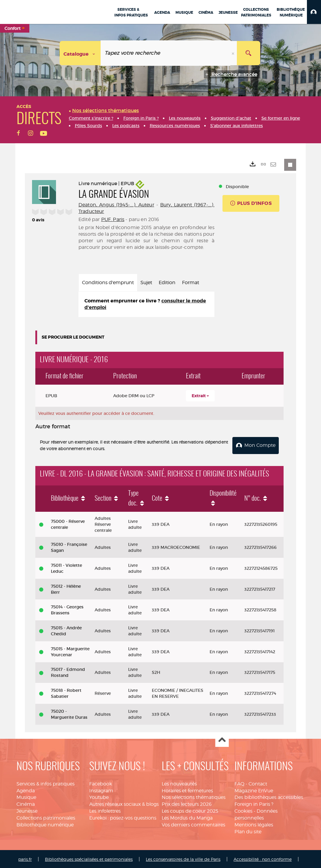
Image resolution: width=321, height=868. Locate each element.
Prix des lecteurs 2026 (187, 803)
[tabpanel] (146, 304)
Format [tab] (191, 283)
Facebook (101, 783)
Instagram (101, 789)
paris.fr (25, 858)
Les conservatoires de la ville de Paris (183, 858)
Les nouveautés (179, 783)
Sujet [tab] (146, 283)
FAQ (239, 783)
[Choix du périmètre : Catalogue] (80, 53)
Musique (26, 796)
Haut (222, 739)
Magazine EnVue (254, 789)
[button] (314, 12)
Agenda (26, 789)
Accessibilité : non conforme (263, 858)
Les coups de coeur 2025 (190, 810)
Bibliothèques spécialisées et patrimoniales (89, 858)
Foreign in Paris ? (254, 803)
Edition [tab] (167, 283)
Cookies (243, 810)
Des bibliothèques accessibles (269, 796)
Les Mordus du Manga (187, 817)
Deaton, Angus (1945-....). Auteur (116, 205)
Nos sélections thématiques (194, 796)
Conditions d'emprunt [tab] (108, 283)
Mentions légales (254, 824)
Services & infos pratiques (46, 783)
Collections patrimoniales (46, 817)
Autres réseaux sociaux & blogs (124, 803)
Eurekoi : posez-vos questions (123, 817)
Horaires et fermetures (187, 789)
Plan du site (248, 830)
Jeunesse (27, 810)
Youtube (99, 796)
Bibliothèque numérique (45, 824)
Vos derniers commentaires (193, 824)
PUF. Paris (113, 219)
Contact (258, 783)
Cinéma (26, 803)
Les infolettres (105, 810)
